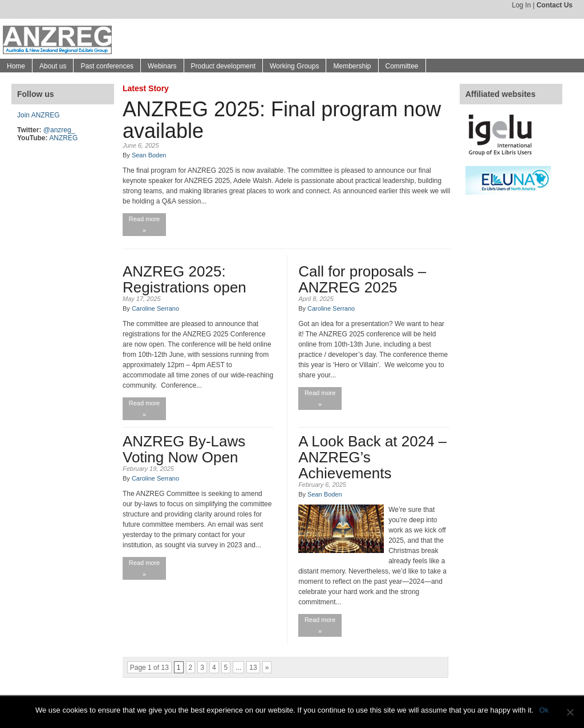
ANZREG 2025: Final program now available (282, 120)
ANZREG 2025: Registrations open (184, 279)
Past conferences (107, 66)
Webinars (162, 66)
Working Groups (294, 66)
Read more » (144, 225)
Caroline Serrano (155, 308)
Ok (544, 710)
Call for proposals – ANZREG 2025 (362, 279)
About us (53, 66)
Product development (223, 66)
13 (253, 668)
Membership (352, 66)
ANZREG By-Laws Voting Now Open (184, 449)
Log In (521, 5)
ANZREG (63, 138)
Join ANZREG (38, 115)
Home (16, 66)
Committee (402, 66)
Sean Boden (149, 155)
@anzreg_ (59, 130)
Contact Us (555, 5)
